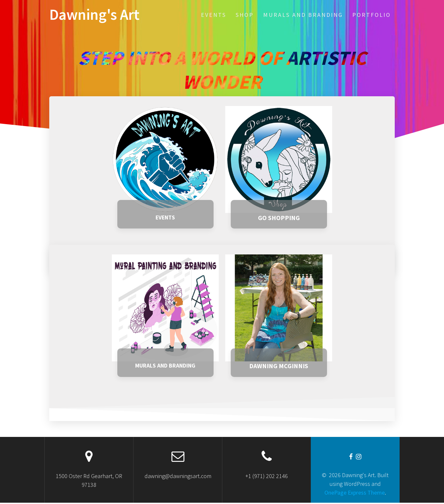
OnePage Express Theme (355, 494)
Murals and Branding (303, 15)
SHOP (245, 15)
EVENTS (214, 15)
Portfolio (372, 15)
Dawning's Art (94, 15)
